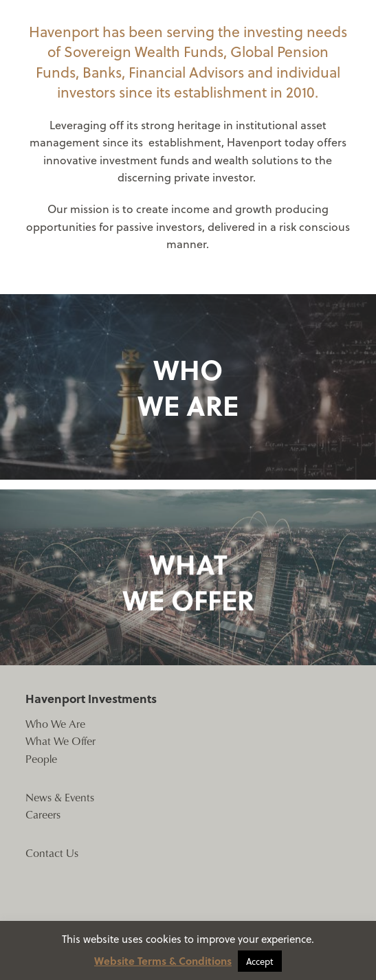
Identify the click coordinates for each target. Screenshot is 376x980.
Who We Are (55, 723)
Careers (43, 814)
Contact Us (52, 853)
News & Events (60, 797)
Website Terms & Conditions (163, 961)
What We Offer (60, 741)
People (41, 758)
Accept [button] (260, 961)
